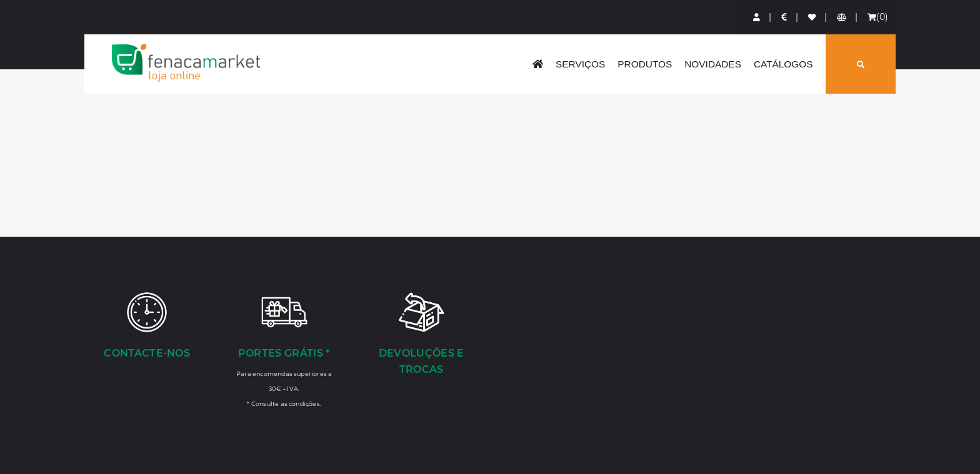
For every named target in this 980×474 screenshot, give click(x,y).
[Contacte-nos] (147, 327)
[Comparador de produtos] (842, 17)
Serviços (580, 64)
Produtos (645, 64)
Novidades (713, 64)
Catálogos (783, 64)
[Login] (757, 17)
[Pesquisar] (861, 64)
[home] (538, 64)
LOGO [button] (186, 63)
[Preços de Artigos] (785, 17)
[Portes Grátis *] (284, 349)
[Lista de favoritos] (812, 17)
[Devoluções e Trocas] (421, 335)
